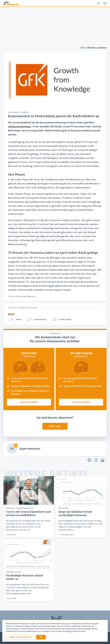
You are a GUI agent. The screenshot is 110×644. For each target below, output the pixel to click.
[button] (41, 637)
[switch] (11, 319)
